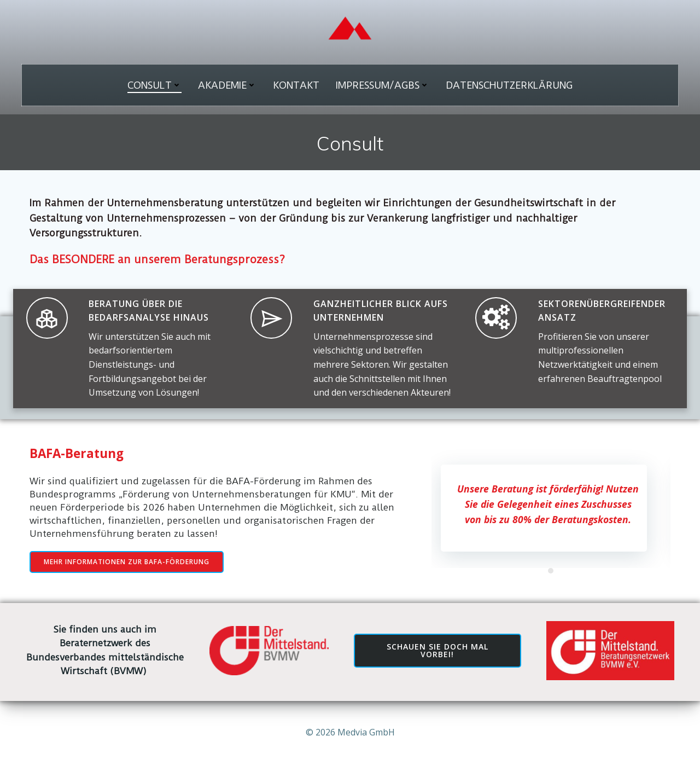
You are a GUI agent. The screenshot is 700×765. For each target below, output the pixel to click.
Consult (154, 85)
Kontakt (296, 85)
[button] (551, 571)
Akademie (227, 85)
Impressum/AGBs (383, 85)
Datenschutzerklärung (509, 85)
